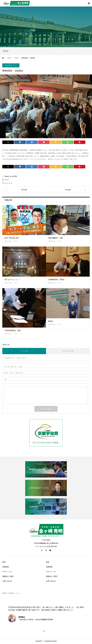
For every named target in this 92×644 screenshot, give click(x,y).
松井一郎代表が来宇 (12, 238)
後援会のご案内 (8, 576)
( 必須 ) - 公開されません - (14, 373)
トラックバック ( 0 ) (68, 351)
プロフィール (7, 572)
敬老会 (51, 321)
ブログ (15, 65)
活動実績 (6, 567)
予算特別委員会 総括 (13, 330)
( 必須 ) (13, 367)
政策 (4, 562)
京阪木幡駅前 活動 (55, 238)
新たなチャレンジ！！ (13, 280)
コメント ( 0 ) (24, 351)
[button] (44, 631)
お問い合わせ (7, 581)
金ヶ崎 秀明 (13, 176)
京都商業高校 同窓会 (56, 280)
